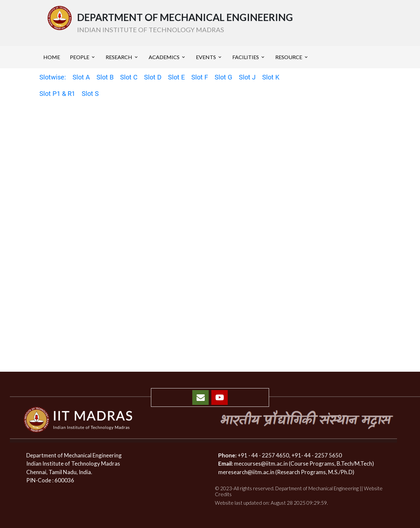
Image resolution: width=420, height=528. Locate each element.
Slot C (129, 77)
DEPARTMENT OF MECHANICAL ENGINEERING (185, 23)
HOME (52, 57)
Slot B (105, 77)
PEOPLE (80, 57)
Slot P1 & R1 (57, 94)
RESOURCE (289, 57)
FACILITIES (246, 57)
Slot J (247, 77)
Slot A (81, 77)
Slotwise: (53, 77)
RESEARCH (119, 57)
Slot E (176, 77)
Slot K (271, 77)
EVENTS (206, 57)
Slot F (200, 77)
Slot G (223, 77)
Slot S (90, 94)
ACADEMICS (164, 57)
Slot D (153, 77)
